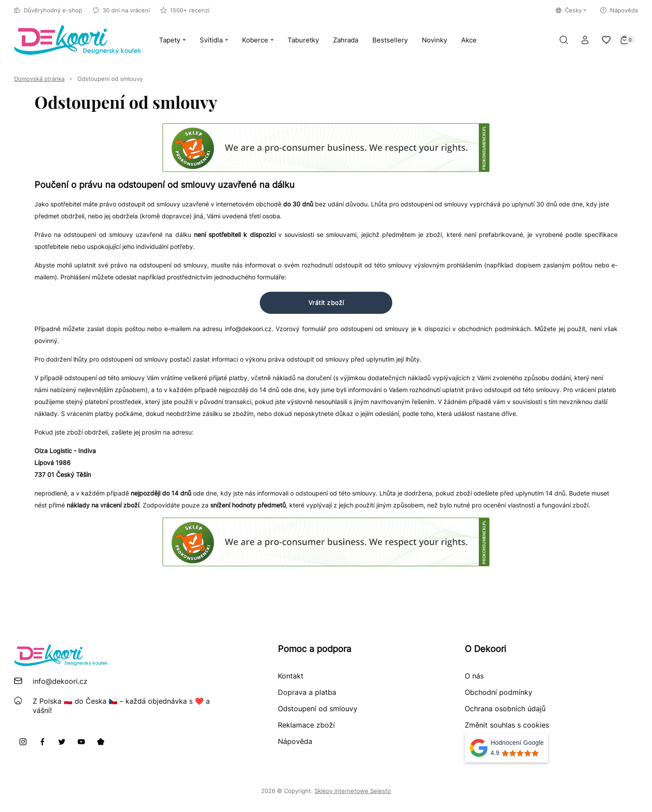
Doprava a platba (307, 692)
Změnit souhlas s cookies (507, 725)
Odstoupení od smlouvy (110, 79)
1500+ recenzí (185, 10)
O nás (474, 676)
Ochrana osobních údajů (505, 709)
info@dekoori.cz (60, 681)
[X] (62, 742)
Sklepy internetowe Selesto (353, 791)
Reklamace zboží (306, 725)
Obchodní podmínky (498, 692)
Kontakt (291, 676)
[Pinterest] (101, 742)
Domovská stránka (39, 79)
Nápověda (619, 10)
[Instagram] (23, 742)
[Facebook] (42, 742)
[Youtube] (81, 742)
